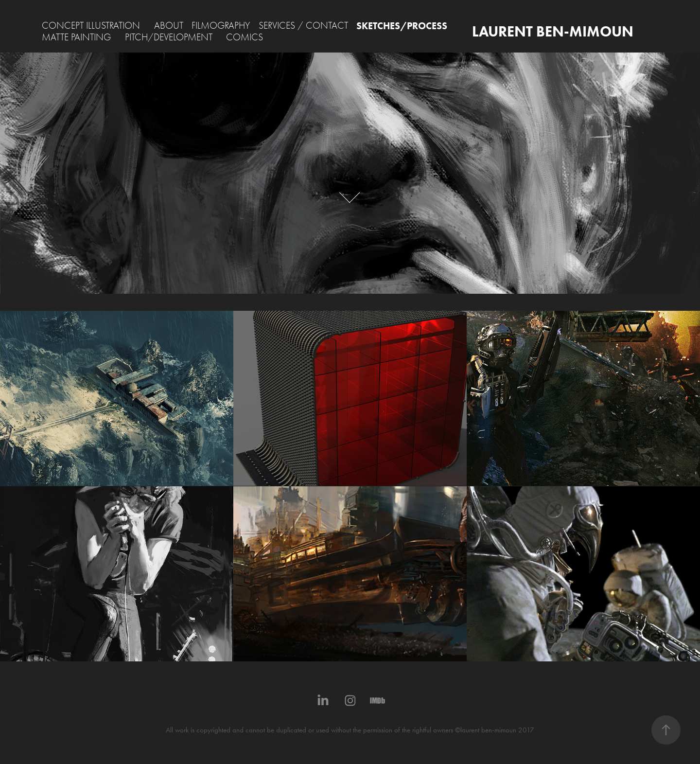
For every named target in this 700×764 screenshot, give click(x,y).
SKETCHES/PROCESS (402, 26)
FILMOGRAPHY (221, 26)
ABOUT (169, 26)
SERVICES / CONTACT (303, 26)
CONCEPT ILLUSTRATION (91, 26)
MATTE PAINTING (76, 37)
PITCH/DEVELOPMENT (169, 37)
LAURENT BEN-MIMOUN (553, 31)
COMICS (245, 37)
